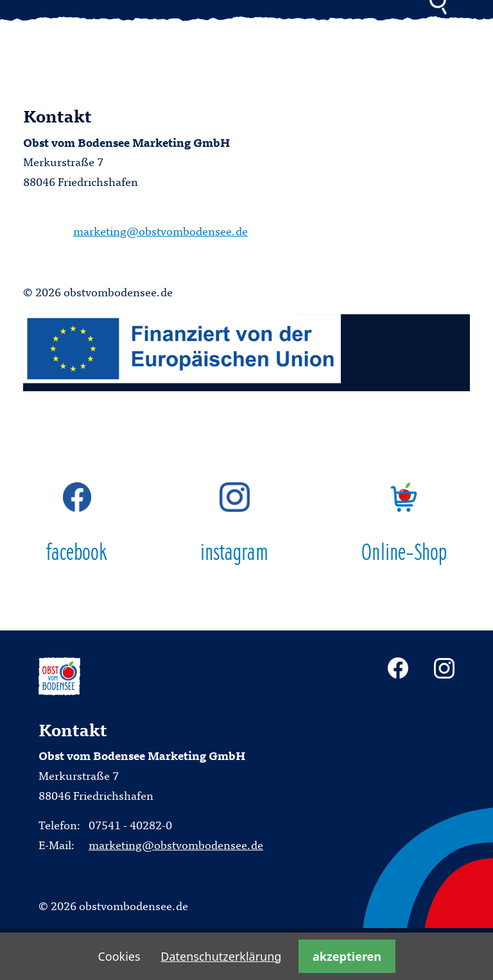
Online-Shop (404, 524)
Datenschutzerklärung (221, 956)
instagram (234, 524)
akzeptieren (347, 956)
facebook (77, 524)
